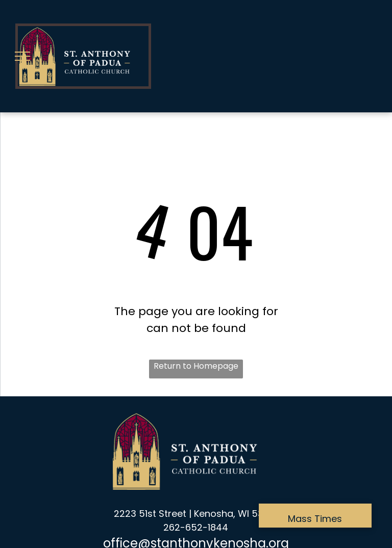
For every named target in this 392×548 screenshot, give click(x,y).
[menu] (22, 56)
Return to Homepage (196, 366)
